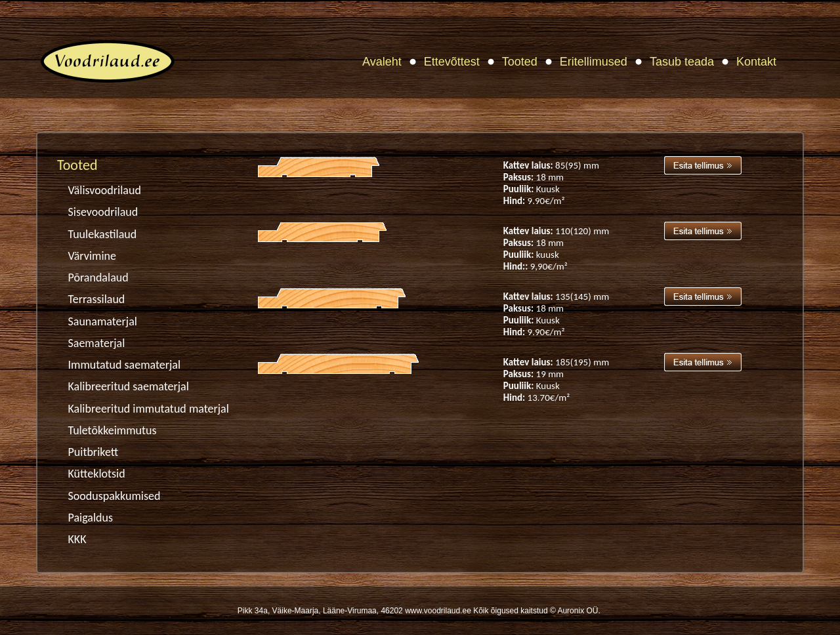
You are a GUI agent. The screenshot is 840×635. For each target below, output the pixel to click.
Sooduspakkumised (115, 496)
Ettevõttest (452, 62)
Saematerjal (97, 343)
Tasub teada (682, 62)
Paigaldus (91, 518)
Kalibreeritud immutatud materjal (149, 409)
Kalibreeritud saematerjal (129, 386)
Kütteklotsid (97, 474)
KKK (77, 539)
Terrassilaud (97, 299)
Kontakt (756, 62)
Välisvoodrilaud (105, 190)
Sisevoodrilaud (103, 212)
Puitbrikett (94, 452)
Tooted (520, 62)
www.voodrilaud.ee (438, 611)
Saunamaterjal (103, 321)
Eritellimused (594, 62)
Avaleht (382, 62)
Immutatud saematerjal (125, 365)
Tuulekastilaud (103, 234)
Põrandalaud (98, 277)
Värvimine (92, 256)
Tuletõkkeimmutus (113, 430)
